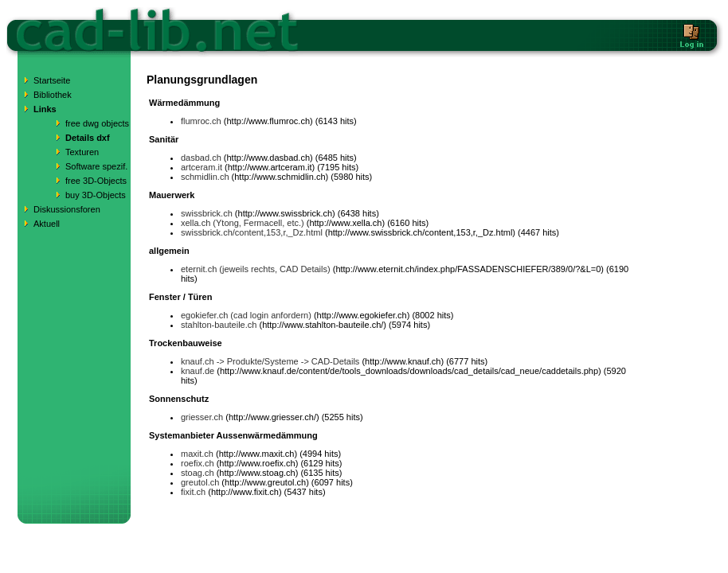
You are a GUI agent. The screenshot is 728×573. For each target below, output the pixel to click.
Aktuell (47, 224)
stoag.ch (198, 473)
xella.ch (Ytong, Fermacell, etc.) (243, 223)
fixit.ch (193, 492)
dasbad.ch (201, 158)
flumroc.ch (201, 121)
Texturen (82, 152)
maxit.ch (197, 454)
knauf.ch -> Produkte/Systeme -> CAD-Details (270, 361)
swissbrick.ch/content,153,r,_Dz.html (252, 232)
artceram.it (202, 167)
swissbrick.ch (207, 213)
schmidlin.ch (205, 177)
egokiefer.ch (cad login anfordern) (246, 315)
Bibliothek (53, 95)
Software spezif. (96, 166)
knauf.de (198, 371)
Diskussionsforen (67, 209)
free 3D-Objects (96, 181)
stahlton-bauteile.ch (219, 325)
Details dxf (88, 138)
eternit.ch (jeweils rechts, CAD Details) (256, 269)
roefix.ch (198, 463)
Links (45, 109)
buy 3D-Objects (96, 195)
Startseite (52, 80)
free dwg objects (97, 123)
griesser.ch (202, 417)
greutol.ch (200, 482)
